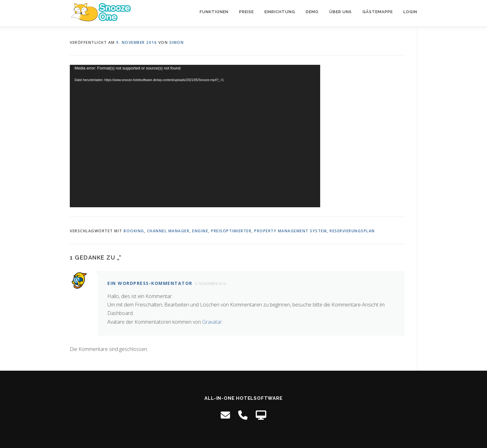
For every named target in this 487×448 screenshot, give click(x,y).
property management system (290, 231)
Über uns (341, 12)
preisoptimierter (231, 231)
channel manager (168, 231)
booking (134, 231)
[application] (195, 136)
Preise (246, 12)
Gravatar (212, 322)
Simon (177, 42)
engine (200, 231)
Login (410, 12)
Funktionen (214, 12)
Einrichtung (280, 12)
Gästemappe (378, 12)
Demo (312, 12)
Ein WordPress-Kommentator (150, 283)
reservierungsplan (352, 231)
